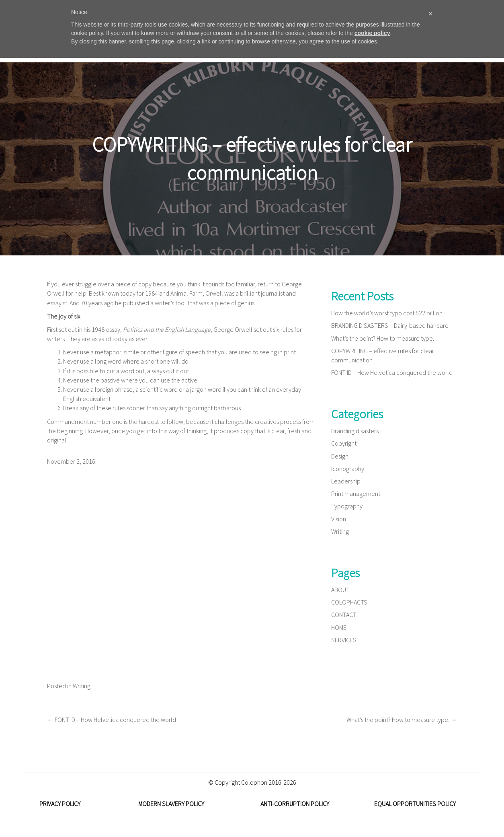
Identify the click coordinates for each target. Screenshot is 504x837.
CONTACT (344, 615)
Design (340, 456)
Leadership (346, 481)
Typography (347, 506)
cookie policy (372, 33)
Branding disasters (355, 431)
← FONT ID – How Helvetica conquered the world (112, 720)
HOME (339, 627)
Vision (339, 519)
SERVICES (344, 640)
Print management (356, 494)
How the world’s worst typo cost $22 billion (387, 313)
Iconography (348, 469)
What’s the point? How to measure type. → (402, 720)
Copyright (344, 443)
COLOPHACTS (349, 602)
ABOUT (340, 590)
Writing (340, 531)
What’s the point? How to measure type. (383, 338)
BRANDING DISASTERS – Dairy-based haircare (390, 325)
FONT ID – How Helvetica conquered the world (392, 372)
